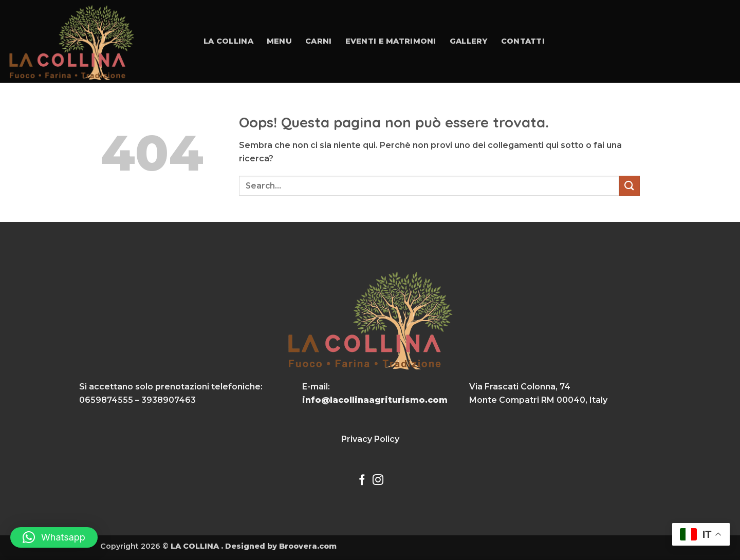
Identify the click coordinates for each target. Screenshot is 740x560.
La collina (228, 41)
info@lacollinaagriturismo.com (375, 400)
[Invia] (630, 186)
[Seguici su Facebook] (362, 481)
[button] (54, 537)
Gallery (469, 41)
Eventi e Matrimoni (391, 41)
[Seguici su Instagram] (378, 481)
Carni (318, 41)
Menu (279, 41)
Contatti (523, 41)
